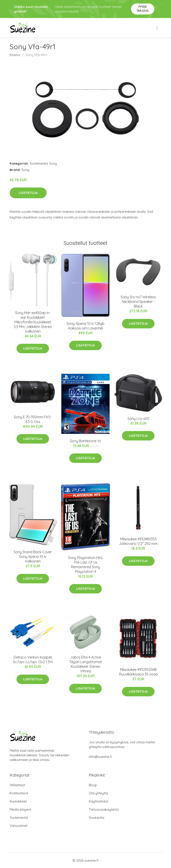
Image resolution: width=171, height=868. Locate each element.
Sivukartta (96, 818)
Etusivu (15, 55)
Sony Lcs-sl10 (138, 419)
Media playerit (20, 809)
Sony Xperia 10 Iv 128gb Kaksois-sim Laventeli (85, 326)
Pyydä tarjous (143, 9)
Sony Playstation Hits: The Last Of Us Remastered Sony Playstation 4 (86, 565)
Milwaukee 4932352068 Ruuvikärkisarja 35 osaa (138, 672)
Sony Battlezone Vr (85, 441)
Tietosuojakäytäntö (104, 809)
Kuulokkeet (18, 801)
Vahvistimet (19, 826)
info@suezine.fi (100, 757)
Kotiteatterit (19, 793)
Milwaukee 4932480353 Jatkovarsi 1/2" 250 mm (138, 541)
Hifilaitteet (17, 785)
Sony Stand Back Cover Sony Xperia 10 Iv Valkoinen (33, 557)
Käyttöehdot (98, 801)
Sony (53, 163)
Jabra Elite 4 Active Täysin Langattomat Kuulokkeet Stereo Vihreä (86, 664)
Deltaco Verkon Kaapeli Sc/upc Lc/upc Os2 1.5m (33, 660)
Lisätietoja (28, 193)
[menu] (158, 28)
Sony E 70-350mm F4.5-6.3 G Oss (33, 419)
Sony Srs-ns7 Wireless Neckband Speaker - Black (138, 302)
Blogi (93, 785)
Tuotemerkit (39, 163)
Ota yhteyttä (98, 793)
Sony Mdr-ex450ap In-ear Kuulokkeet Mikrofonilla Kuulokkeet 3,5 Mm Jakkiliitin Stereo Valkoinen (33, 322)
